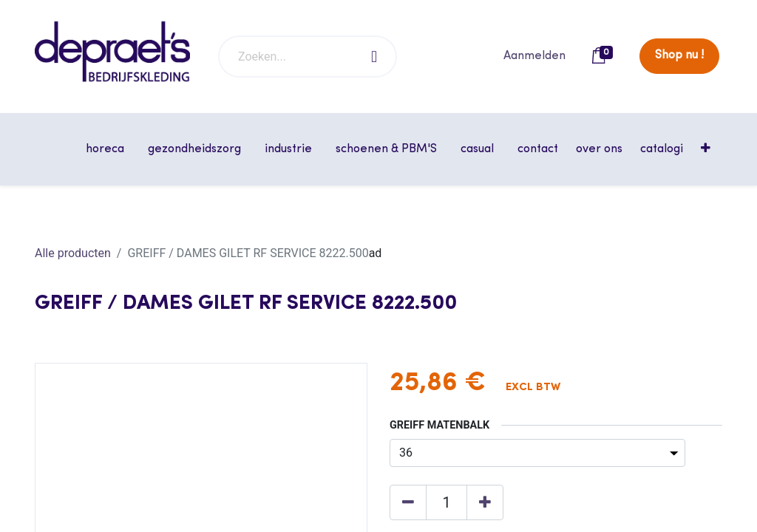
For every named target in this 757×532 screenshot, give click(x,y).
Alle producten (73, 253)
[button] (707, 149)
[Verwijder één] (408, 502)
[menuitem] (538, 149)
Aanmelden (534, 56)
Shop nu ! (679, 55)
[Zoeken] (375, 57)
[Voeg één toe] (485, 502)
